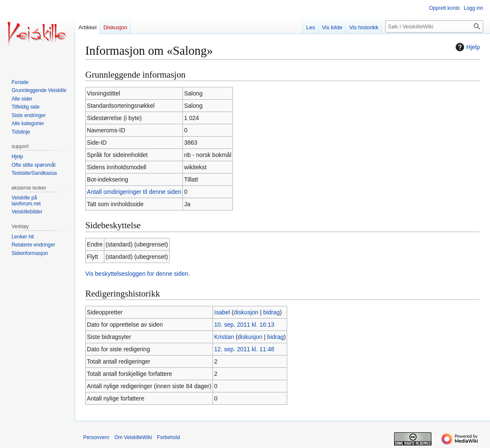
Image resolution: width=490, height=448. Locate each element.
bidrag (272, 312)
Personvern (96, 437)
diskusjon (246, 312)
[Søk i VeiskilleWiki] (434, 27)
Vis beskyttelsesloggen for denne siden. (137, 274)
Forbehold (168, 437)
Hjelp (467, 47)
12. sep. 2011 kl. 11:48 (244, 349)
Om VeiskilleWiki (133, 437)
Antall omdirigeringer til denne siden (134, 192)
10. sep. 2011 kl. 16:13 (244, 325)
